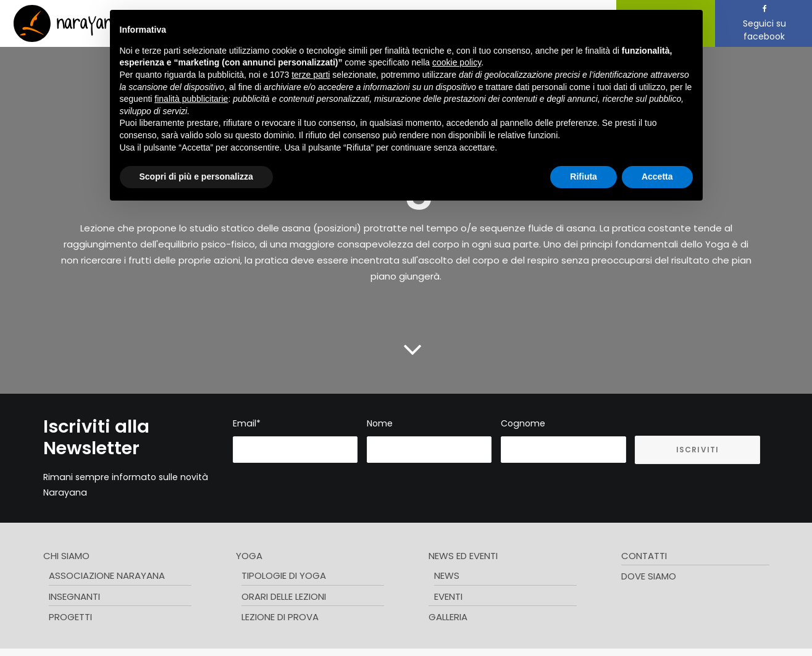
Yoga (249, 553)
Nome (380, 421)
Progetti (70, 615)
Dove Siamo (649, 574)
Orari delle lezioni (284, 594)
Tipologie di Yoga (284, 574)
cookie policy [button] (457, 62)
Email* (247, 421)
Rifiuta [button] (584, 176)
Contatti (644, 553)
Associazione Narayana (107, 574)
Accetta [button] (657, 176)
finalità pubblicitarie (191, 99)
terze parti (311, 75)
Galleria (448, 615)
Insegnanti (74, 594)
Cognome (523, 421)
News (447, 574)
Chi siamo (66, 553)
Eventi (448, 594)
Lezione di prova (280, 615)
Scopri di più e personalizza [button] (196, 176)
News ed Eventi (463, 553)
